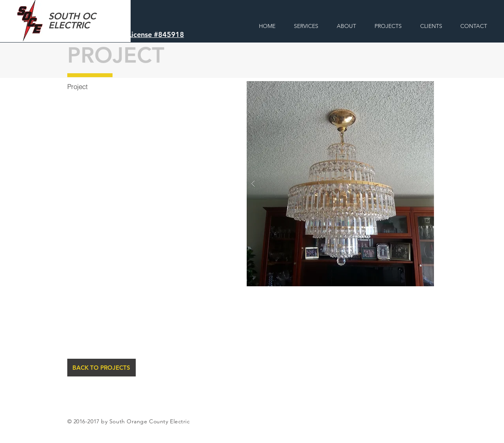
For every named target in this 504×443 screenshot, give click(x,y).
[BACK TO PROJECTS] (102, 368)
